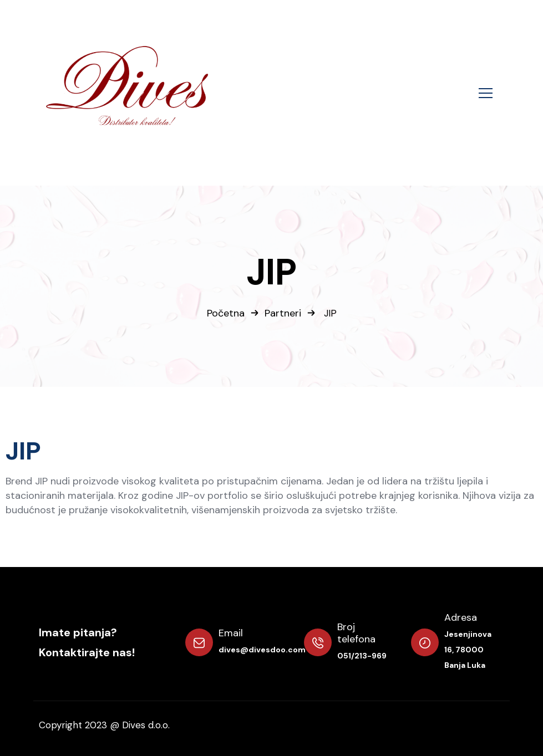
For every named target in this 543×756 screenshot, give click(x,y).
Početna (226, 313)
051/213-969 (362, 656)
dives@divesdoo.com (262, 650)
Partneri (283, 313)
